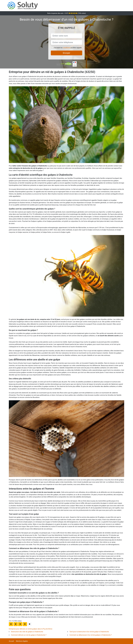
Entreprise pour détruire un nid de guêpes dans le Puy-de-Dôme (31, 629)
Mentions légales (22, 641)
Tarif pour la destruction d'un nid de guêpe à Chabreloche (89, 632)
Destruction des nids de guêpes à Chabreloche (27, 632)
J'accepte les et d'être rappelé (68, 48)
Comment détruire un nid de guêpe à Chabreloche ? (29, 635)
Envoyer (66, 53)
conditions (66, 48)
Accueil (11, 641)
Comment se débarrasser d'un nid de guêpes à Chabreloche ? (91, 635)
